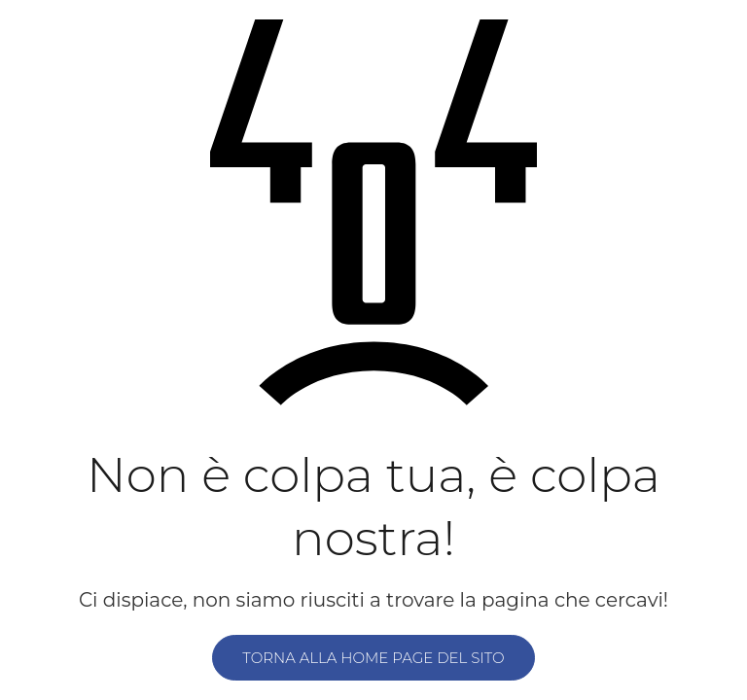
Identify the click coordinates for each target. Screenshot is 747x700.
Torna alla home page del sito (373, 658)
